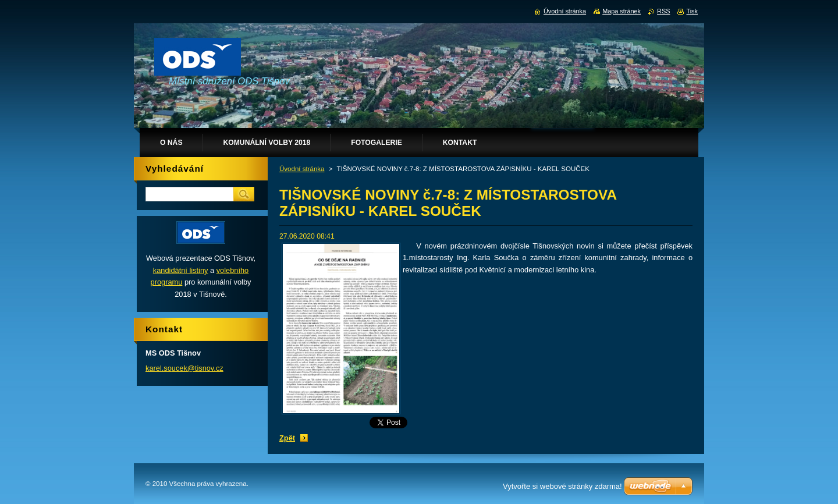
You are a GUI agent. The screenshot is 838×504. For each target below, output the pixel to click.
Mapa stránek (622, 11)
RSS (663, 11)
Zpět (287, 438)
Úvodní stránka (302, 169)
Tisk (692, 11)
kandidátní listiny (181, 270)
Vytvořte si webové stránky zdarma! (562, 486)
